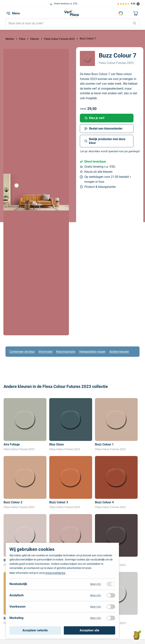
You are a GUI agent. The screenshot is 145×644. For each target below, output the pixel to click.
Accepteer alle (89, 630)
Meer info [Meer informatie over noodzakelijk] (96, 584)
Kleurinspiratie (66, 352)
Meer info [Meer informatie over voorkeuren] (96, 607)
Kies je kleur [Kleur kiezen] (121, 13)
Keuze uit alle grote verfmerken (25, 4)
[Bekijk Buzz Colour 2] (25, 483)
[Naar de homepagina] (71, 13)
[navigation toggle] (8, 13)
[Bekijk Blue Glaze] (71, 425)
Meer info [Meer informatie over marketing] (96, 618)
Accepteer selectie (35, 630)
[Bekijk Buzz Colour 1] (116, 425)
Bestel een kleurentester (104, 129)
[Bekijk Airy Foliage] (25, 425)
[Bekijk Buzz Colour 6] (71, 540)
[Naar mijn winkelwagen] (136, 13)
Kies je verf (94, 118)
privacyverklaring (55, 573)
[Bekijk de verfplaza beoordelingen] (128, 4)
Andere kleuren (119, 352)
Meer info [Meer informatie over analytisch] (96, 595)
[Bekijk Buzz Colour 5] (25, 540)
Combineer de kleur (22, 352)
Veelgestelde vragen (92, 352)
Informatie (45, 352)
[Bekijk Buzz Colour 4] (116, 483)
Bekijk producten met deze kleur (105, 141)
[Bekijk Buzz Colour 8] (116, 540)
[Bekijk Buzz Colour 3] (71, 483)
